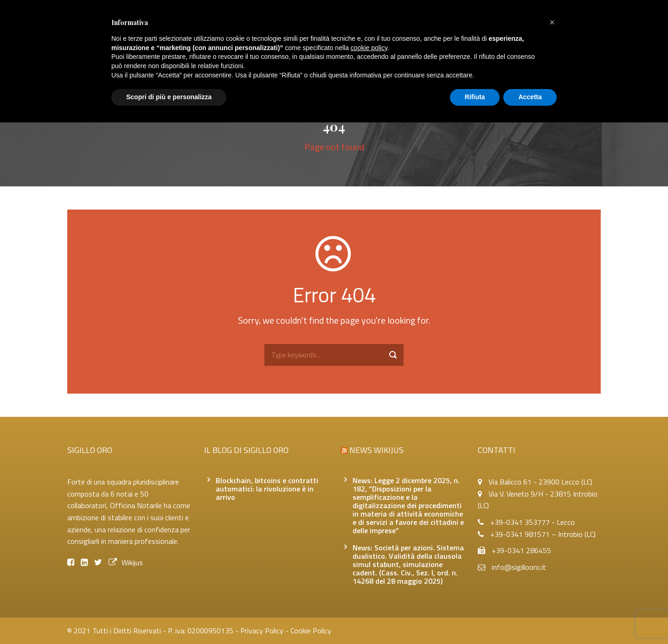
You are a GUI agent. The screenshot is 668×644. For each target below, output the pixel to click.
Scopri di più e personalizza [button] (169, 97)
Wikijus (126, 562)
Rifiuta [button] (475, 97)
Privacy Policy (262, 631)
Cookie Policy (311, 631)
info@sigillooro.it (519, 567)
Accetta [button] (530, 97)
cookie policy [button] (369, 48)
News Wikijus (376, 450)
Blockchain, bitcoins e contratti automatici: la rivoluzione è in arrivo (267, 489)
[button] (552, 22)
